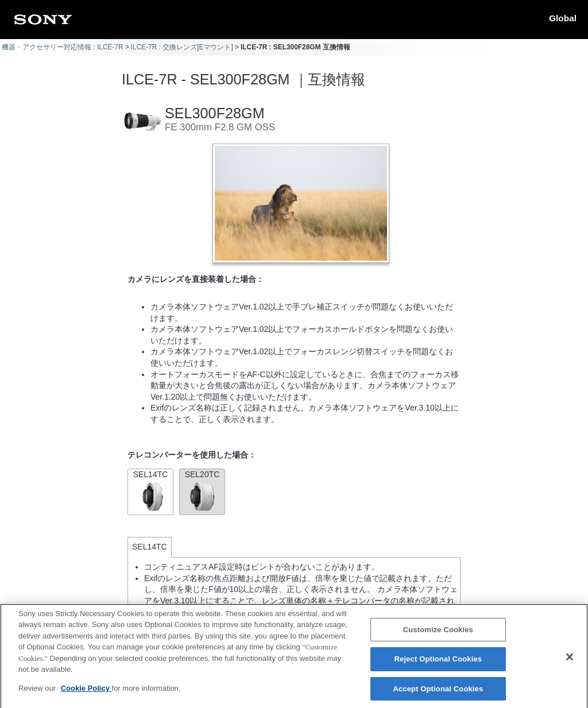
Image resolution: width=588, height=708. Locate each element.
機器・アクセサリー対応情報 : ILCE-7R (63, 47)
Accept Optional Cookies (438, 696)
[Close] (570, 664)
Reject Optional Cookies (438, 666)
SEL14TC (150, 491)
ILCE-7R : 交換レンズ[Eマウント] (182, 47)
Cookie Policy (86, 695)
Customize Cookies (438, 637)
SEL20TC (202, 491)
